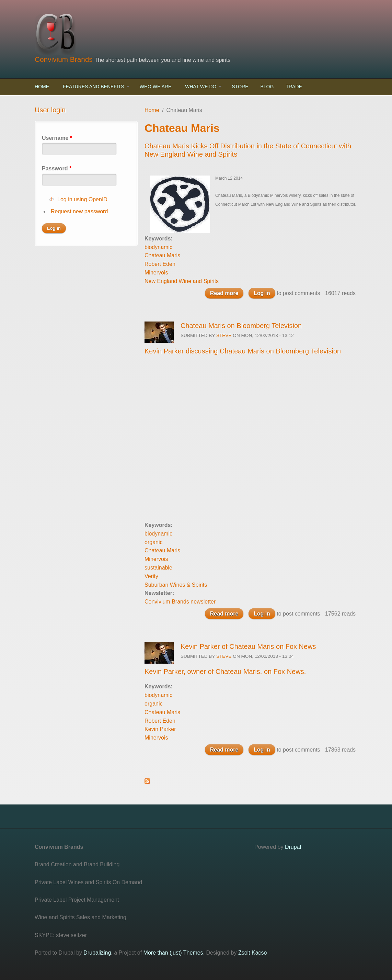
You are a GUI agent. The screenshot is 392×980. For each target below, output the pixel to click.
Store (240, 87)
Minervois (156, 273)
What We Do (201, 87)
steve (224, 335)
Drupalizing (97, 953)
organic (153, 542)
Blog (267, 87)
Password (57, 168)
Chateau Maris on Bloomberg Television (241, 326)
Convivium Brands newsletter (180, 602)
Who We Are (156, 87)
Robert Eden (160, 264)
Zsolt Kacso (253, 953)
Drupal (293, 847)
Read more (227, 294)
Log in (262, 293)
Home (42, 87)
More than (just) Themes (173, 953)
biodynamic (158, 247)
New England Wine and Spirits (182, 281)
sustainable (158, 568)
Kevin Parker (160, 729)
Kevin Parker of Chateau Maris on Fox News (248, 646)
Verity (151, 576)
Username (57, 138)
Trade (294, 87)
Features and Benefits (94, 87)
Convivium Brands (65, 59)
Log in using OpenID (82, 199)
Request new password (79, 211)
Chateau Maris (162, 255)
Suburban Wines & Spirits (176, 585)
